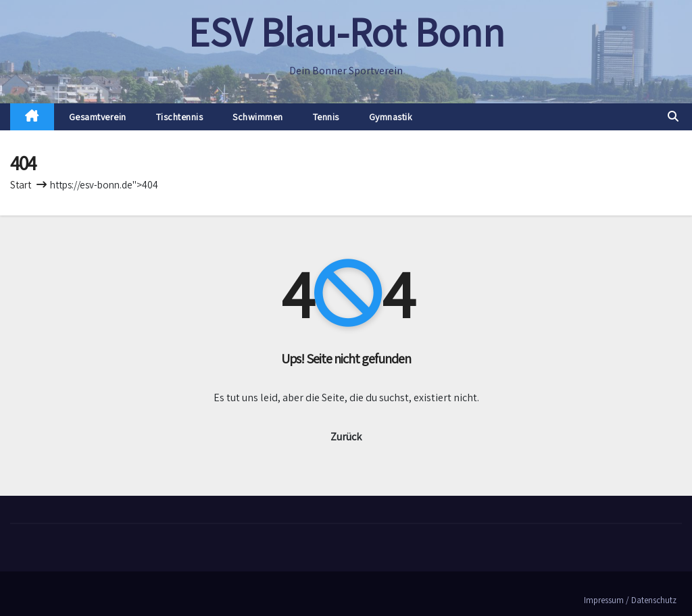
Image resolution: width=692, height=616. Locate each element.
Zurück (346, 437)
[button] (673, 117)
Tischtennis (180, 117)
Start (21, 185)
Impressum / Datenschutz (630, 600)
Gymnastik (391, 117)
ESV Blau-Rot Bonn (346, 32)
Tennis (326, 117)
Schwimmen (258, 117)
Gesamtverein (98, 117)
